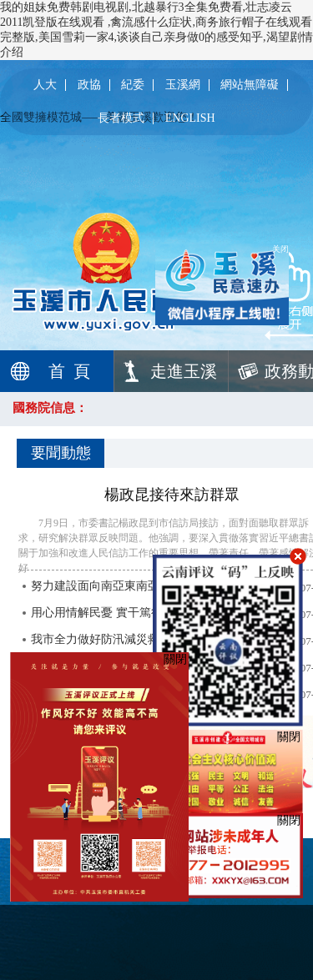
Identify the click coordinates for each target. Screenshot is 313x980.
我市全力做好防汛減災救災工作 (113, 639)
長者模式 (121, 118)
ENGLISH (190, 118)
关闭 (275, 243)
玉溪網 (183, 85)
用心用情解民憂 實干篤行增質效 (114, 613)
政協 (89, 85)
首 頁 (69, 371)
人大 (45, 85)
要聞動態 (61, 453)
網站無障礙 (250, 85)
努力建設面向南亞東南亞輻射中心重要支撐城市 (153, 586)
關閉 (289, 737)
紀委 (133, 85)
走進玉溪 (184, 371)
